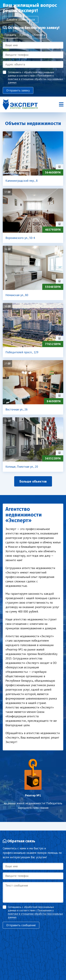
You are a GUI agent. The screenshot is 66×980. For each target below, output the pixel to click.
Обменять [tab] (39, 35)
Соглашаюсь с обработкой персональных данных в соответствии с (35, 77)
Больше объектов (33, 481)
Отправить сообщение (21, 925)
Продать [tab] (10, 35)
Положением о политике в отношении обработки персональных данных (35, 79)
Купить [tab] (24, 35)
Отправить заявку (18, 90)
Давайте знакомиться (21, 20)
